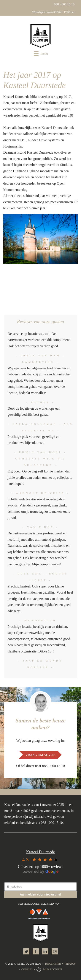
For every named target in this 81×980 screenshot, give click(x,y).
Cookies (27, 969)
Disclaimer (53, 964)
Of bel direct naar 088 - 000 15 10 (40, 766)
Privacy (70, 964)
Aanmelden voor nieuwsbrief (40, 894)
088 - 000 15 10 (64, 4)
